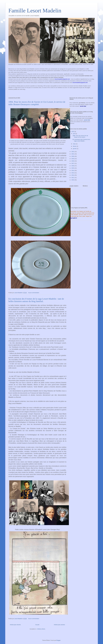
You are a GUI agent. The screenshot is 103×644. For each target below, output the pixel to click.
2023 (73, 132)
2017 (73, 163)
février (75, 146)
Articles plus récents (15, 625)
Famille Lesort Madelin (35, 11)
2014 (73, 170)
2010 (73, 180)
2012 (73, 175)
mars (74, 144)
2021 (73, 154)
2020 (73, 156)
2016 (73, 166)
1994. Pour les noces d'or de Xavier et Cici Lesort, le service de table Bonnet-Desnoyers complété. (37, 103)
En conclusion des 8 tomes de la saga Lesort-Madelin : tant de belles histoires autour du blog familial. (36, 300)
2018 (73, 161)
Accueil (37, 625)
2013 (73, 173)
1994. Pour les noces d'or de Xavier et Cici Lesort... (80, 136)
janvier (75, 149)
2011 (73, 178)
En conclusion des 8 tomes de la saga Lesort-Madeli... (81, 140)
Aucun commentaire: (34, 293)
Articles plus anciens (59, 625)
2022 (73, 152)
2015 (73, 168)
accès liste (87, 120)
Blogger (58, 640)
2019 (73, 159)
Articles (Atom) (41, 629)
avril (74, 134)
